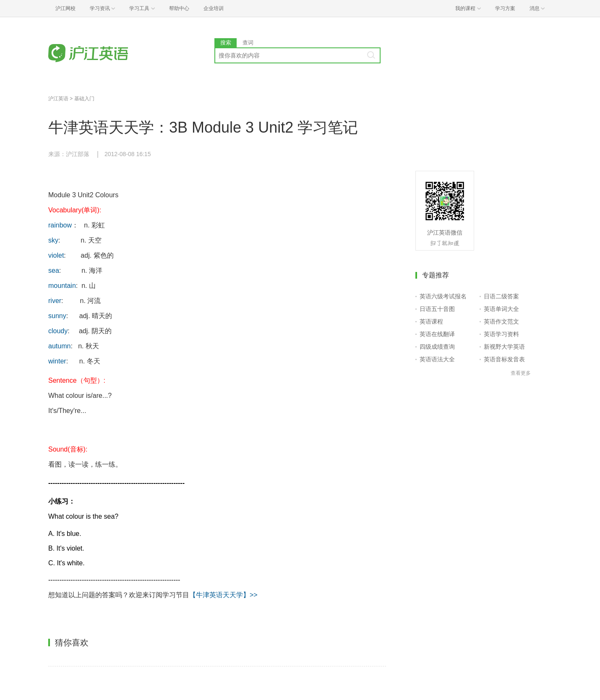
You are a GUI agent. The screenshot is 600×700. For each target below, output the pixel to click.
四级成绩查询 (437, 347)
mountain (62, 286)
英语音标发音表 (504, 359)
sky (53, 240)
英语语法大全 (437, 359)
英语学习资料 (501, 334)
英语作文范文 (501, 321)
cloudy (58, 331)
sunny (57, 316)
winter (57, 361)
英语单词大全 (501, 309)
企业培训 (214, 8)
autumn (59, 346)
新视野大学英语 (504, 347)
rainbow (60, 225)
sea (54, 270)
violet (56, 255)
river (55, 301)
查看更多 (521, 373)
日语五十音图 (437, 309)
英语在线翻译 (437, 334)
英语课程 (431, 321)
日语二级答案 (501, 296)
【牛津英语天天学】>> (223, 595)
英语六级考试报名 (443, 296)
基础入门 (84, 99)
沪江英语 (58, 99)
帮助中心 (179, 8)
